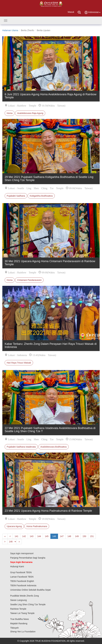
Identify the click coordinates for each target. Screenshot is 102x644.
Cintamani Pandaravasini (29, 280)
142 (24, 536)
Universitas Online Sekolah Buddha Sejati (30, 590)
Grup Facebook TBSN (21, 572)
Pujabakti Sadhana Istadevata (21, 447)
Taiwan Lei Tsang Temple (22, 613)
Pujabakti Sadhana (16, 196)
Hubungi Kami (17, 566)
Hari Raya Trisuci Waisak (19, 363)
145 (47, 536)
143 (32, 536)
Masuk (71, 12)
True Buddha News (19, 619)
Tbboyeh (14, 628)
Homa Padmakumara (37, 526)
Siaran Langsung (18, 600)
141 (16, 536)
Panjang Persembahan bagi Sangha (28, 558)
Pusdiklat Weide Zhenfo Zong (24, 596)
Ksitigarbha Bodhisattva (41, 196)
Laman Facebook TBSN (22, 577)
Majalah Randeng (19, 623)
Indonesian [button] (92, 12)
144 (39, 536)
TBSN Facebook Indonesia (23, 585)
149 (77, 536)
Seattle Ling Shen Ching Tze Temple (28, 604)
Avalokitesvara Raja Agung (30, 113)
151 (92, 536)
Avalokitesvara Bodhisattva (53, 447)
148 (69, 536)
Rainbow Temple (18, 609)
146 (54, 536)
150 (84, 536)
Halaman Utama (10, 30)
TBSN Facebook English (22, 581)
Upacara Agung (14, 526)
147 (62, 536)
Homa (10, 113)
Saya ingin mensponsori (22, 553)
